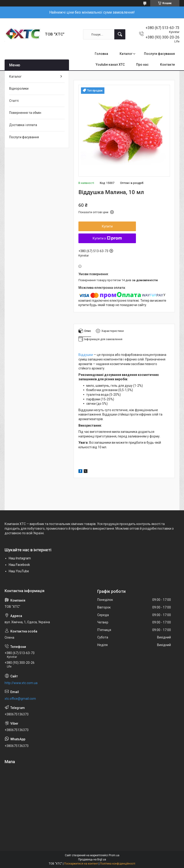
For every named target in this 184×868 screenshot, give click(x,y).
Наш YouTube (19, 571)
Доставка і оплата (23, 125)
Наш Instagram (20, 558)
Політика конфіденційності (118, 864)
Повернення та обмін (25, 113)
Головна (101, 54)
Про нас (142, 65)
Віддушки (86, 355)
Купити (107, 226)
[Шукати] (120, 34)
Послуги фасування (159, 54)
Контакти (167, 65)
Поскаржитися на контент (81, 864)
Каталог (126, 54)
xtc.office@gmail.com (20, 699)
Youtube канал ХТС (110, 65)
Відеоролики (19, 89)
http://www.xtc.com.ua (21, 683)
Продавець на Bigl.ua (92, 859)
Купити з (107, 238)
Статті (14, 101)
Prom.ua (114, 855)
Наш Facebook (19, 565)
